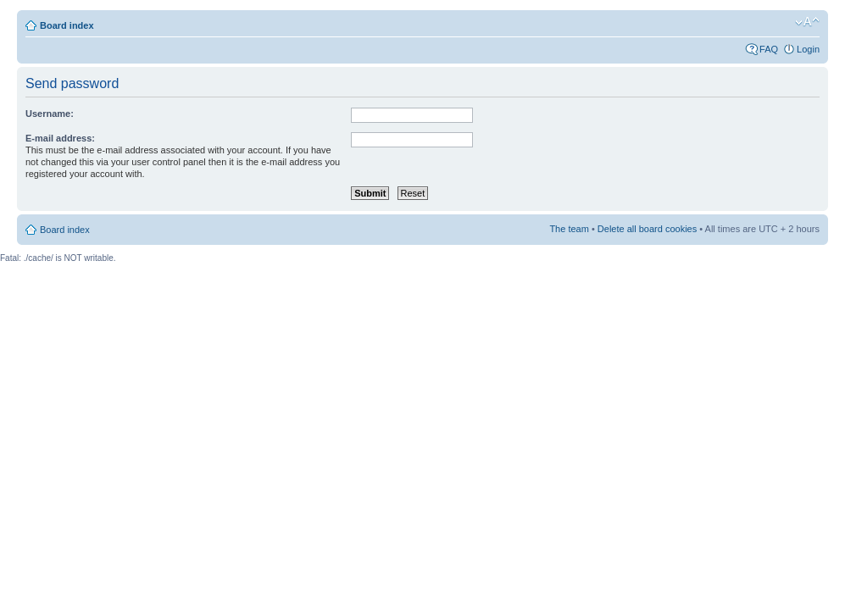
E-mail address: (60, 138)
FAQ (769, 49)
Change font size (807, 22)
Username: (50, 114)
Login (808, 49)
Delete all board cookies (647, 229)
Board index (67, 25)
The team (569, 229)
